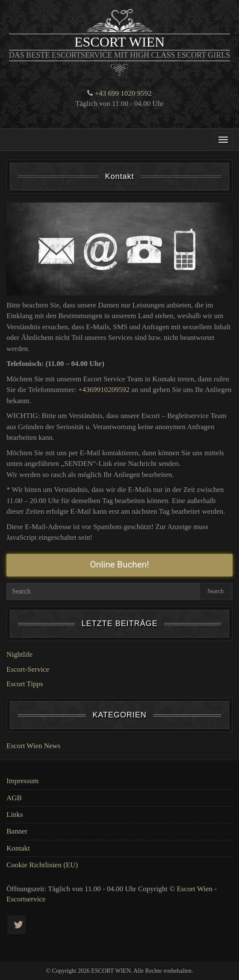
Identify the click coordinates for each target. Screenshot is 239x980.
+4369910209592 (104, 390)
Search (215, 591)
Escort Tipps (25, 684)
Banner (17, 831)
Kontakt (18, 848)
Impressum (23, 781)
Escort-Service (28, 669)
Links (15, 815)
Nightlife (19, 654)
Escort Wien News (33, 746)
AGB (14, 798)
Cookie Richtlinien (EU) (42, 865)
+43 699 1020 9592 (119, 93)
